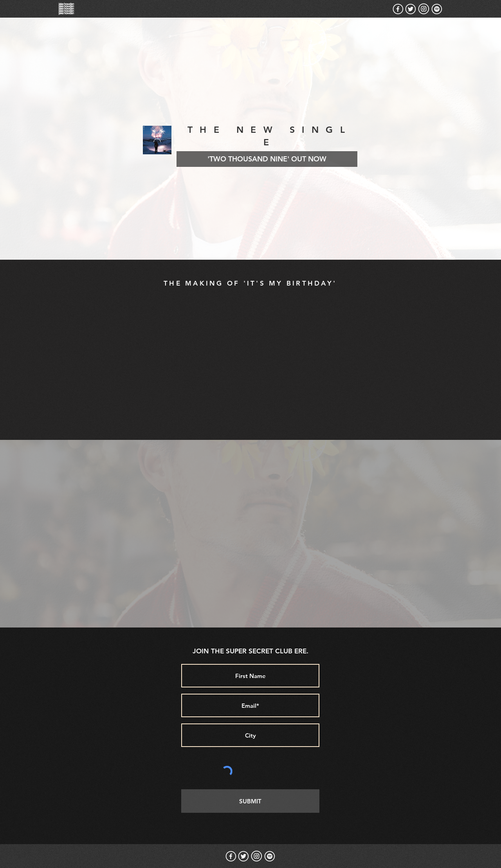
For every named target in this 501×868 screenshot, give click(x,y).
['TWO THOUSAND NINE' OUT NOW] (267, 159)
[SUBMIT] (250, 801)
